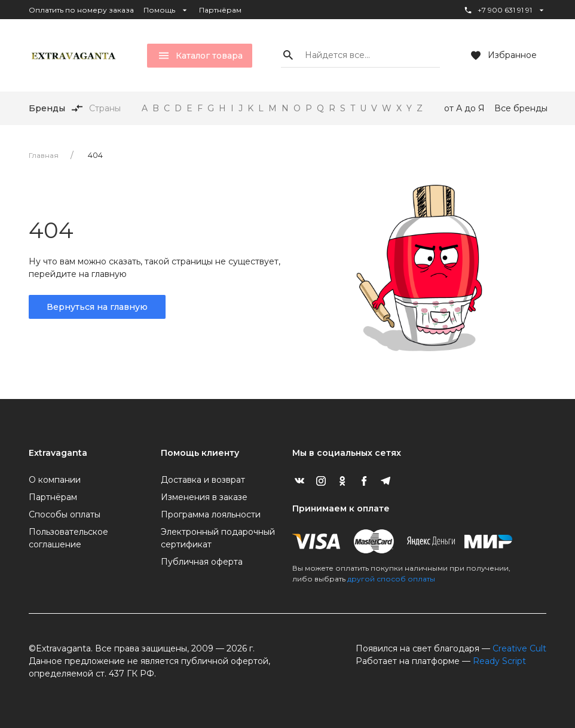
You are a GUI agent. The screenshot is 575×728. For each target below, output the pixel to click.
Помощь (166, 10)
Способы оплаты (65, 514)
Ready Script (499, 661)
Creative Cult (519, 648)
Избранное (503, 56)
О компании (55, 480)
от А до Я (464, 108)
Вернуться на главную (97, 307)
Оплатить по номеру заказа (81, 10)
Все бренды (521, 108)
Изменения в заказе (204, 497)
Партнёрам (220, 10)
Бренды (47, 108)
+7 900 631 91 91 (505, 10)
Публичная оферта (202, 562)
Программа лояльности (211, 514)
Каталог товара (200, 56)
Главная (44, 155)
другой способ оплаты (391, 579)
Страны (105, 108)
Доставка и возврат (203, 480)
